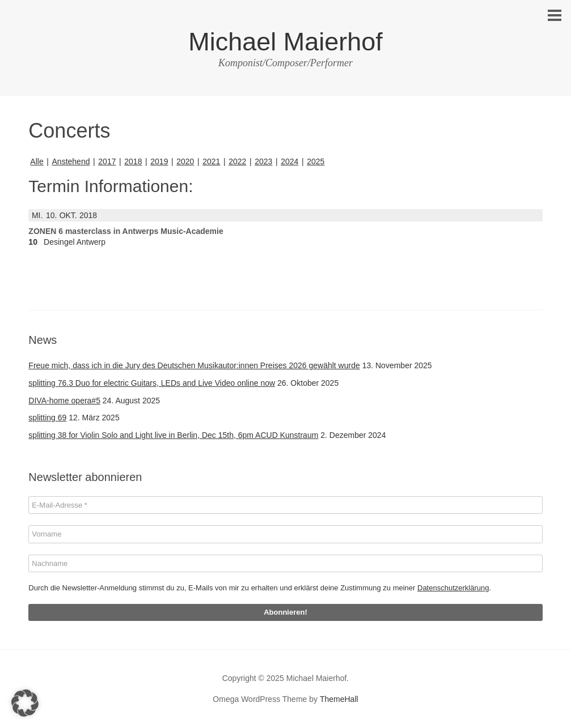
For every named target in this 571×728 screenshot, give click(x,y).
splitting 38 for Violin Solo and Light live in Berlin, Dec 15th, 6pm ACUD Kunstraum (173, 435)
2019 (159, 161)
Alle (37, 161)
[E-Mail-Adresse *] (285, 505)
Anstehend (71, 161)
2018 (133, 161)
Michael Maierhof (285, 42)
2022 (237, 161)
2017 (107, 161)
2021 (211, 161)
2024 (289, 161)
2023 (263, 161)
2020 (185, 161)
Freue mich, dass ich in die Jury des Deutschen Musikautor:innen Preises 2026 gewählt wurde (194, 365)
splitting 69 (47, 418)
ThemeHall (339, 699)
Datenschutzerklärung (453, 588)
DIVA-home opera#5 (64, 401)
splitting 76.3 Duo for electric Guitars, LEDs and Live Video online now (152, 383)
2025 (316, 161)
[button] (25, 703)
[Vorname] (285, 534)
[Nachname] (285, 564)
